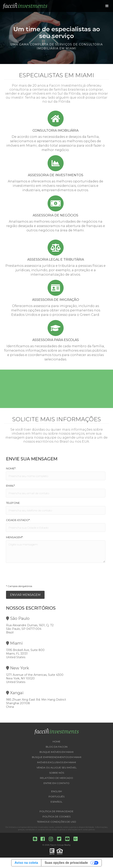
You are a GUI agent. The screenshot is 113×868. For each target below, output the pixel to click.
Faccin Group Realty (60, 845)
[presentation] (37, 575)
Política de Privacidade (57, 811)
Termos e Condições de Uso (57, 822)
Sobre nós (57, 773)
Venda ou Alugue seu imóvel (57, 767)
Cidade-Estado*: (18, 520)
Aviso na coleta (26, 863)
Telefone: (13, 503)
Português (57, 796)
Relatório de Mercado (57, 778)
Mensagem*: (15, 537)
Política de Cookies (57, 816)
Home (57, 741)
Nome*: (11, 468)
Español (57, 802)
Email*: (11, 486)
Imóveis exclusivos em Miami (57, 762)
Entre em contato (57, 783)
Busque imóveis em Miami (57, 752)
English (57, 791)
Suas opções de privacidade (66, 863)
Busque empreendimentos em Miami (57, 757)
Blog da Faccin (57, 747)
